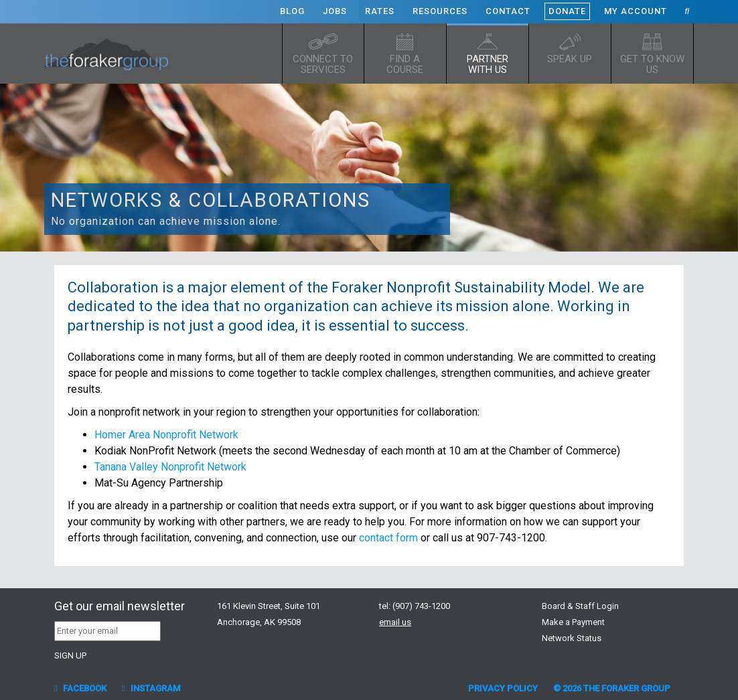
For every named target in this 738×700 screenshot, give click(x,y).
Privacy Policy (503, 688)
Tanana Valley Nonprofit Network (170, 467)
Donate (567, 11)
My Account (636, 11)
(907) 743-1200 (421, 606)
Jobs (335, 11)
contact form (388, 538)
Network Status (572, 638)
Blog (292, 11)
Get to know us (652, 64)
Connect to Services (323, 64)
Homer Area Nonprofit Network (166, 435)
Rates (380, 11)
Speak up (570, 59)
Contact (508, 11)
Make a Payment (573, 622)
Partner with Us (488, 64)
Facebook (80, 688)
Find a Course (405, 64)
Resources (440, 11)
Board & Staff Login (580, 606)
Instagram (151, 688)
